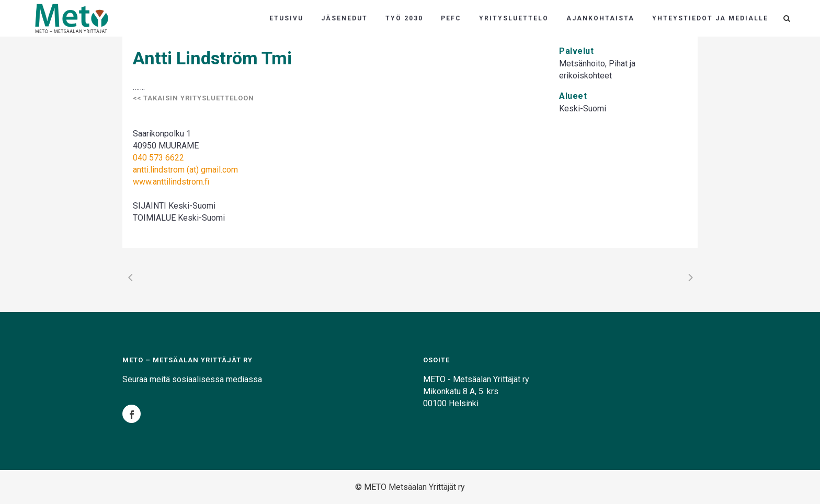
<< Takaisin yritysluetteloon (193, 98)
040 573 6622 (158, 158)
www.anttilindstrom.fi (171, 182)
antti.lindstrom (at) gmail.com (185, 170)
